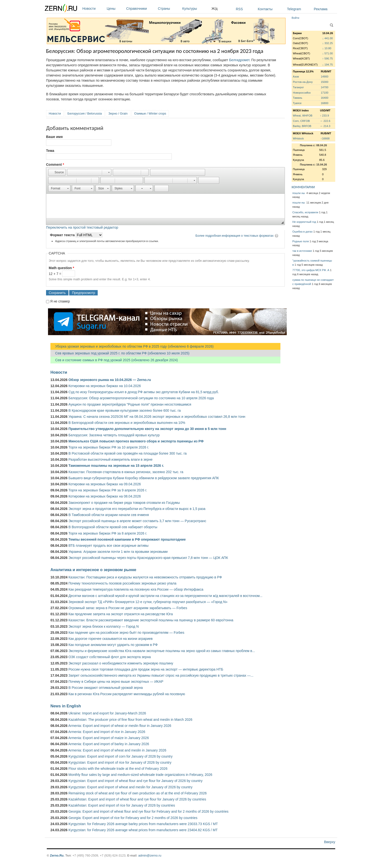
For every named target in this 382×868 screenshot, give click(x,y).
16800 (325, 103)
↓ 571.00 (328, 53)
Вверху (330, 842)
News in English (66, 706)
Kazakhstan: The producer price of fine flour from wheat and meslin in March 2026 (130, 720)
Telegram (294, 9)
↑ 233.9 (324, 116)
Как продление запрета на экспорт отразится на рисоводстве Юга (121, 614)
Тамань (297, 98)
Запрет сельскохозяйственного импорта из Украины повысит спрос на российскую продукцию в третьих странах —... (161, 675)
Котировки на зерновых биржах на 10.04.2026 (105, 386)
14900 (325, 77)
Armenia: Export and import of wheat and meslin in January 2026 (117, 750)
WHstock (298, 138)
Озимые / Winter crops (150, 113)
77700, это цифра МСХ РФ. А (311, 270)
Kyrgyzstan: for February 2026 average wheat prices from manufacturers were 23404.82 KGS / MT (143, 830)
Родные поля (301, 241)
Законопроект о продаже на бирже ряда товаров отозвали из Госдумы (124, 503)
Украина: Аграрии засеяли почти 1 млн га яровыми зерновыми (118, 552)
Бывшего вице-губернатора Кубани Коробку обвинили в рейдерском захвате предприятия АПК (144, 478)
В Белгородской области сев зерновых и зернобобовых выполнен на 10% (127, 423)
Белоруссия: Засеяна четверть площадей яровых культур (114, 435)
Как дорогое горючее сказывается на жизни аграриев (110, 639)
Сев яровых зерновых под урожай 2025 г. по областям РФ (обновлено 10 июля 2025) (120, 353)
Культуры (196, 9)
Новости (93, 9)
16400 (325, 98)
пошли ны (299, 193)
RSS (239, 9)
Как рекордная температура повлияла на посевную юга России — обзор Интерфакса (136, 589)
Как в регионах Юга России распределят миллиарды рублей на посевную (127, 694)
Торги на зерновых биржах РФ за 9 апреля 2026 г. (108, 490)
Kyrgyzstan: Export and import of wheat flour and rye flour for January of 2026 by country (135, 781)
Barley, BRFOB (302, 126)
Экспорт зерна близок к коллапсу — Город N (104, 626)
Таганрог (298, 87)
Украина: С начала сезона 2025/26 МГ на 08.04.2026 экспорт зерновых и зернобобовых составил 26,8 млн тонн (157, 417)
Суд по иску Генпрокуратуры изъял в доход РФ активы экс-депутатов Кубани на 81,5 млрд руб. (144, 392)
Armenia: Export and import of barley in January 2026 (109, 744)
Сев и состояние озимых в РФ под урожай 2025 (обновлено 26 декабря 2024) (114, 360)
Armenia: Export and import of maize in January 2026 (109, 738)
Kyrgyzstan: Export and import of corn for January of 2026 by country (120, 756)
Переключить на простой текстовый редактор (82, 227)
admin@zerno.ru (150, 855)
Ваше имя (54, 137)
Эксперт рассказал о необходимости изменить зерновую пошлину (121, 663)
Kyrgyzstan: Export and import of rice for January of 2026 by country (120, 762)
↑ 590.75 (328, 59)
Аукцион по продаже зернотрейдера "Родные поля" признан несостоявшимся (130, 404)
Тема (50, 151)
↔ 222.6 (325, 121)
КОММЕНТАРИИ (303, 187)
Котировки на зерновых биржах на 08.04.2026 (105, 496)
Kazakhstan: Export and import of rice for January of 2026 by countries (122, 805)
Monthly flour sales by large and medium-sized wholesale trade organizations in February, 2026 (140, 775)
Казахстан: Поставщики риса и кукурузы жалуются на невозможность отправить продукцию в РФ (145, 577)
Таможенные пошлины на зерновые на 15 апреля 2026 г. (116, 466)
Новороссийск (302, 93)
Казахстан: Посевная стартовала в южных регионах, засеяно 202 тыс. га (126, 472)
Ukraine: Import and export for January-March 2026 (107, 713)
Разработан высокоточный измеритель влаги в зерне (110, 459)
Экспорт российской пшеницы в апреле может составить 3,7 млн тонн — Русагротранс (137, 521)
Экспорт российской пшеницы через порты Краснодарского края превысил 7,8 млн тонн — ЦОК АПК (148, 558)
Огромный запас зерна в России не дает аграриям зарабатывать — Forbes (128, 608)
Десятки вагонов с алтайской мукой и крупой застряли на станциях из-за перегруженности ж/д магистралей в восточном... (165, 596)
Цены (115, 9)
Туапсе (297, 103)
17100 (325, 93)
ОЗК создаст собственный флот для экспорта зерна (110, 657)
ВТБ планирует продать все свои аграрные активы (109, 546)
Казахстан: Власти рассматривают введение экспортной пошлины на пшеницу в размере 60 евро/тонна (151, 620)
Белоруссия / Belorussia (85, 113)
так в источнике (302, 251)
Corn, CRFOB (301, 121)
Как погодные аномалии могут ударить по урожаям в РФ (113, 645)
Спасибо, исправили (305, 212)
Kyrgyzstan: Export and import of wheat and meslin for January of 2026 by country (130, 787)
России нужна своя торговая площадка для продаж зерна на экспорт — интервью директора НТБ (146, 669)
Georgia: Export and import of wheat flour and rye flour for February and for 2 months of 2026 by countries (148, 811)
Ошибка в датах (302, 232)
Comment (55, 165)
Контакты (265, 9)
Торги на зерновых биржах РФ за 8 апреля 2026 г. (108, 533)
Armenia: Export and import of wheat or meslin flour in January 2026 (120, 726)
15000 (325, 82)
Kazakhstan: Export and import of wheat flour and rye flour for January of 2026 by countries (137, 799)
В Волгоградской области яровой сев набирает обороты (113, 527)
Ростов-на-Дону (303, 82)
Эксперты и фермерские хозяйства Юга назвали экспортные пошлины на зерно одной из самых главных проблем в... (162, 651)
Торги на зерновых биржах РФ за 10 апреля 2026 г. (109, 447)
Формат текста (63, 235)
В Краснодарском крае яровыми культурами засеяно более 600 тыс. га (125, 410)
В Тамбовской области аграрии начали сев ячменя (109, 515)
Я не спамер (60, 301)
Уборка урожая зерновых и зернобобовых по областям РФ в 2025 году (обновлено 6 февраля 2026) (132, 346)
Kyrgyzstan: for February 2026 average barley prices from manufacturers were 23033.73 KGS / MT (143, 824)
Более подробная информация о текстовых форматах (234, 236)
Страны (169, 9)
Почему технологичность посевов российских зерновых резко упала (122, 583)
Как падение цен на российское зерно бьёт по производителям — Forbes (126, 633)
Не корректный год (304, 222)
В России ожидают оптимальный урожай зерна (106, 688)
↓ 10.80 (327, 48)
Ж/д (215, 9)
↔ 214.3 (325, 126)
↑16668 (325, 138)
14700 (325, 87)
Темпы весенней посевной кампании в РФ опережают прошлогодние (127, 539)
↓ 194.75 (328, 65)
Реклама (321, 9)
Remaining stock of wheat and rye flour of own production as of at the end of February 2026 (138, 793)
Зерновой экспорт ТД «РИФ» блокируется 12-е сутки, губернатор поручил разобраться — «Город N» (148, 602)
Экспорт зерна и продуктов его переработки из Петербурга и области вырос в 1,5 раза (137, 509)
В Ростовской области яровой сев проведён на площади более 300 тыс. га (128, 453)
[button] (57, 172)
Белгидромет (239, 60)
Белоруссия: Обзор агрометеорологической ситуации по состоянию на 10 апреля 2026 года (141, 398)
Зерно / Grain (118, 113)
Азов (296, 77)
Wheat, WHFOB (303, 116)
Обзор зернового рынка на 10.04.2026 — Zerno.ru (110, 380)
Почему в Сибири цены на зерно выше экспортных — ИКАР (116, 682)
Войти (295, 18)
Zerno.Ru (57, 855)
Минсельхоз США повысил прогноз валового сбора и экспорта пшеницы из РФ (136, 441)
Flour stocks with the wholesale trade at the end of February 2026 (118, 769)
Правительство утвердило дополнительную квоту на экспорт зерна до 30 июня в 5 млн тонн (147, 429)
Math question (61, 268)
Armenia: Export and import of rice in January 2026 (107, 732)
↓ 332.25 (328, 43)
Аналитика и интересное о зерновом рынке (93, 570)
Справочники (141, 9)
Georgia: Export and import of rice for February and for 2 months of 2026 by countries (133, 818)
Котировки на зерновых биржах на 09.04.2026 (105, 484)
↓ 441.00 (328, 38)
